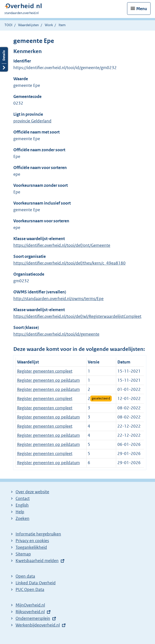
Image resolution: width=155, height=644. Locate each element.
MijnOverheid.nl (30, 605)
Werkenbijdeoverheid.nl (38, 625)
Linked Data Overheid (36, 583)
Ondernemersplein (33, 618)
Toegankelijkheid (31, 547)
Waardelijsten (28, 25)
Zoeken (22, 518)
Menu (142, 9)
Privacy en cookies (32, 541)
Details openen (4, 59)
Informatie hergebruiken (38, 534)
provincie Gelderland (32, 121)
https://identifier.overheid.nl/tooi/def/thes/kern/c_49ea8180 (69, 263)
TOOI (8, 25)
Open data (25, 576)
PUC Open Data (30, 589)
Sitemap (23, 554)
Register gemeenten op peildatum (48, 380)
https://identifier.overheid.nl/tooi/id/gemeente (56, 334)
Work (49, 25)
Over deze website (32, 492)
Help (20, 512)
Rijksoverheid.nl (30, 612)
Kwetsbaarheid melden (37, 561)
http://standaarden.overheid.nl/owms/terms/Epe (58, 299)
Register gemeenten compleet (45, 371)
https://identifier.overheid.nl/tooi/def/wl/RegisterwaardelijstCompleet (77, 316)
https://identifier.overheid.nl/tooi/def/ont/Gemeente (62, 245)
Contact (23, 498)
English (22, 505)
